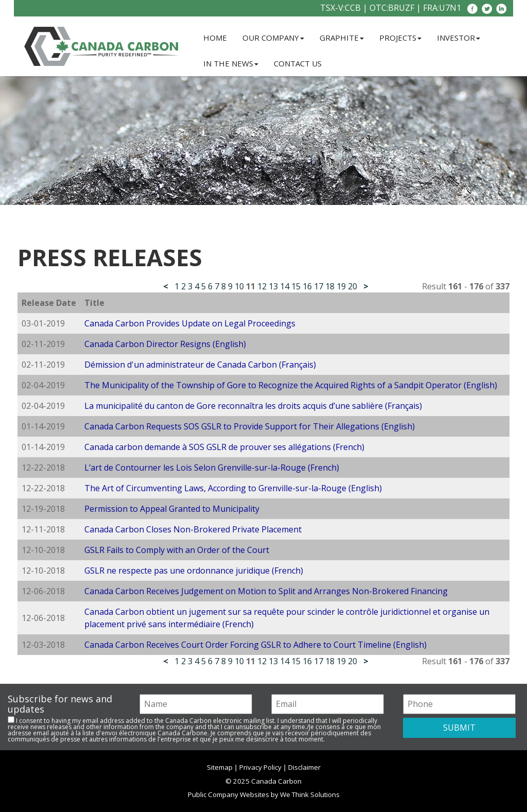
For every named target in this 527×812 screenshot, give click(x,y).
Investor (459, 38)
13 (273, 286)
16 (307, 286)
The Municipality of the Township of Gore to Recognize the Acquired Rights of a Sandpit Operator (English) (291, 385)
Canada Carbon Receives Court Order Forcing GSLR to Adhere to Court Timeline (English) (256, 645)
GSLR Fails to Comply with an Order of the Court (177, 550)
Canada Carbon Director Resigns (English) (165, 344)
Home (215, 38)
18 (330, 286)
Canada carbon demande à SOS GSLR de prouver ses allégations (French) (224, 447)
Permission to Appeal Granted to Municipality (172, 509)
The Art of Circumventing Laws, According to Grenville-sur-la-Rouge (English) (233, 488)
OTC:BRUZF (392, 8)
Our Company (273, 38)
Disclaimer (304, 767)
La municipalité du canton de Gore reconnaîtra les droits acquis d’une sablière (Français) (253, 406)
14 (285, 286)
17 (319, 286)
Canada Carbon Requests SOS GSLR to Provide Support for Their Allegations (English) (250, 426)
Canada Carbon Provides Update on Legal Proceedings (190, 323)
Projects (400, 38)
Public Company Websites (229, 794)
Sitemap (220, 767)
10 (239, 286)
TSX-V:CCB (340, 8)
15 (296, 286)
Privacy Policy (260, 767)
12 (262, 286)
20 (353, 286)
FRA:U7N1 (442, 8)
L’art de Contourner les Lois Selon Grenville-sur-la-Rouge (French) (212, 468)
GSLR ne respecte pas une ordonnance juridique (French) (194, 571)
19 (341, 286)
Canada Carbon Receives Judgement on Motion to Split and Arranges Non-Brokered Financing (266, 591)
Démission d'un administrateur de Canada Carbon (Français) (200, 365)
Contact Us (298, 63)
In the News (231, 63)
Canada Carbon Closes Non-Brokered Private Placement (193, 529)
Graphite (342, 38)
